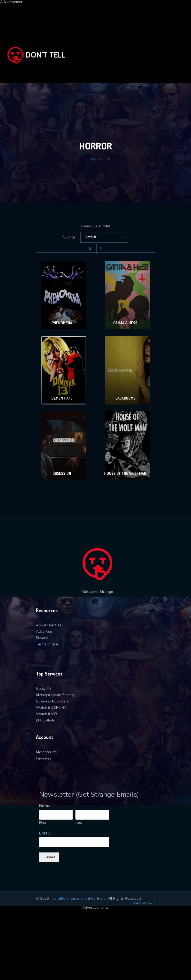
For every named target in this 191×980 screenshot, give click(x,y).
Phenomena (62, 323)
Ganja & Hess (125, 323)
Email (46, 833)
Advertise (44, 632)
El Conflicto (46, 720)
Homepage (96, 159)
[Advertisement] (96, 41)
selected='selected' (104, 237)
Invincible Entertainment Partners (78, 899)
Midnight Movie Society (55, 695)
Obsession (62, 473)
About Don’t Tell (50, 625)
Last (79, 823)
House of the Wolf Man (125, 473)
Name (46, 806)
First (43, 823)
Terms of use (47, 644)
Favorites (44, 758)
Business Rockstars (52, 701)
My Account (46, 752)
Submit (49, 857)
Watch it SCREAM (51, 708)
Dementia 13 (62, 398)
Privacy (42, 638)
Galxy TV (44, 689)
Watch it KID (46, 714)
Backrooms (125, 398)
